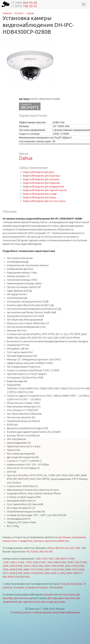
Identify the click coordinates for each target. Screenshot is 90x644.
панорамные (79, 537)
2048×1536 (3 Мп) (77, 562)
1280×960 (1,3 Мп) (64, 559)
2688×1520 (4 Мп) (54, 570)
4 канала (65, 584)
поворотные (10, 541)
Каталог (19, 13)
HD (28, 552)
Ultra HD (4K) (46, 552)
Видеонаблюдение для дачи (39, 172)
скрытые (49, 541)
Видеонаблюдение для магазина (41, 179)
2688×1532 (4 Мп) (74, 570)
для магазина (22, 598)
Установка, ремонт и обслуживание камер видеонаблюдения (45, 612)
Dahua (26, 158)
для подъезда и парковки (61, 598)
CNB (77, 548)
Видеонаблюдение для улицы (40, 197)
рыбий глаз (63, 541)
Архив (31, 13)
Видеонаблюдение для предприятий (43, 187)
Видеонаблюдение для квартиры (42, 176)
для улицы (60, 602)
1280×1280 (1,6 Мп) (13, 562)
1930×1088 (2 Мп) (56, 562)
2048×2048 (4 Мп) (12, 566)
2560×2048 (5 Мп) (12, 570)
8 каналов (76, 584)
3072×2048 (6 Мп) (12, 573)
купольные (64, 537)
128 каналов (56, 587)
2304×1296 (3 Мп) (33, 566)
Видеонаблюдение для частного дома (44, 201)
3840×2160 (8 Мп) (33, 573)
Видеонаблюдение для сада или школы (45, 190)
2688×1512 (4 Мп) (33, 570)
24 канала (18, 587)
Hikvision (60, 548)
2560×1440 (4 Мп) (54, 566)
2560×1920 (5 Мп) (74, 566)
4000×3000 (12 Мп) (54, 573)
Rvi (67, 548)
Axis (72, 548)
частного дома (67, 595)
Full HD (34, 552)
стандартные (25, 541)
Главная (7, 13)
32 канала (30, 587)
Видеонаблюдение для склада (40, 194)
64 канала (42, 587)
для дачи (49, 595)
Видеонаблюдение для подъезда (41, 183)
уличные (38, 541)
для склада (47, 602)
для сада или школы (29, 602)
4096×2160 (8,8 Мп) (19, 577)
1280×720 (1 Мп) (44, 559)
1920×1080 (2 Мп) (36, 562)
